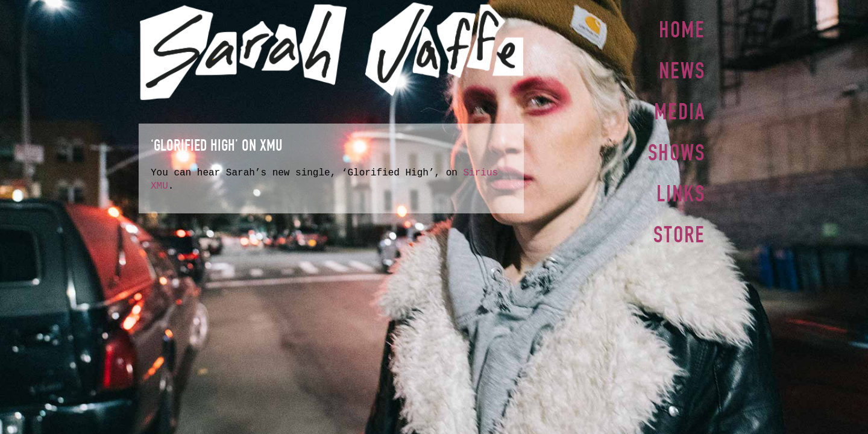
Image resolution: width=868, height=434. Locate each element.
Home (682, 30)
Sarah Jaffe (331, 51)
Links (681, 189)
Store (679, 228)
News (682, 69)
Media (680, 109)
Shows (677, 149)
